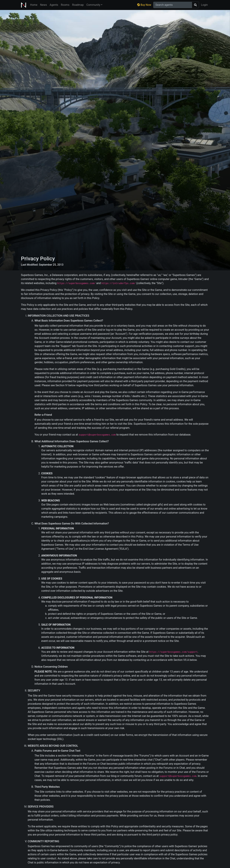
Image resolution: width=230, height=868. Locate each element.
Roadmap (78, 5)
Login (204, 5)
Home (34, 5)
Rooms (65, 5)
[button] (94, 5)
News (44, 5)
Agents (54, 5)
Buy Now (144, 5)
